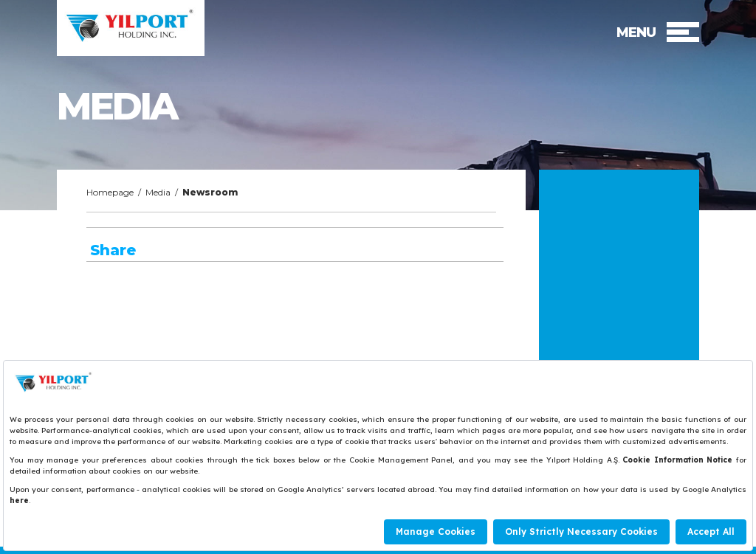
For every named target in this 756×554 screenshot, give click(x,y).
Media (158, 192)
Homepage (110, 192)
